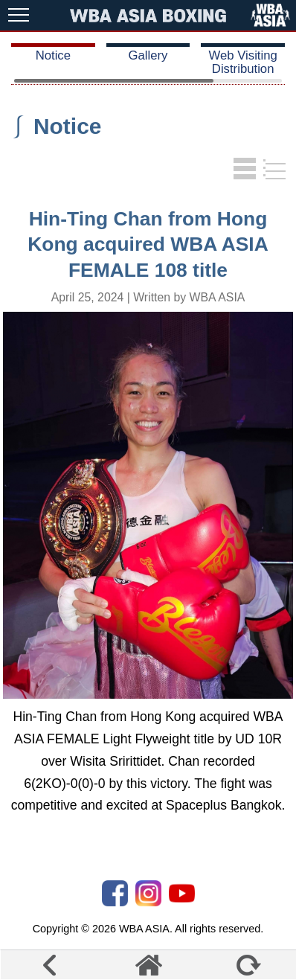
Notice (53, 55)
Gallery (148, 55)
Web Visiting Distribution (242, 62)
